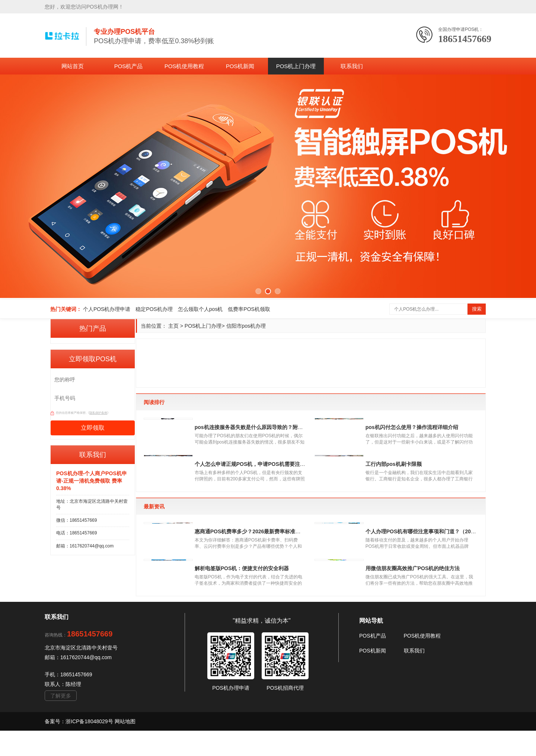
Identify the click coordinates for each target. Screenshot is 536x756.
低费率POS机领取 (249, 309)
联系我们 (352, 66)
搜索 (477, 309)
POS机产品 (129, 66)
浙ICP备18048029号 (90, 747)
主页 (173, 326)
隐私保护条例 (98, 413)
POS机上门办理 (296, 66)
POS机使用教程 (184, 66)
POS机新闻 (240, 66)
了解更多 (61, 721)
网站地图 (125, 747)
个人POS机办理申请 (107, 309)
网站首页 (73, 66)
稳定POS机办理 (154, 309)
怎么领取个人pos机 (200, 309)
